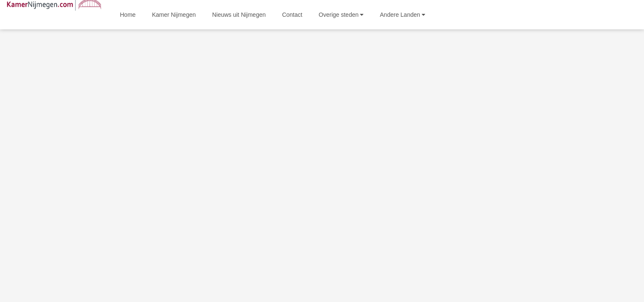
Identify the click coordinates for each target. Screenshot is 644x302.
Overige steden (341, 15)
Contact (292, 15)
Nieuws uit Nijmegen (239, 15)
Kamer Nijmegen (174, 15)
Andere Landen (402, 15)
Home (128, 15)
